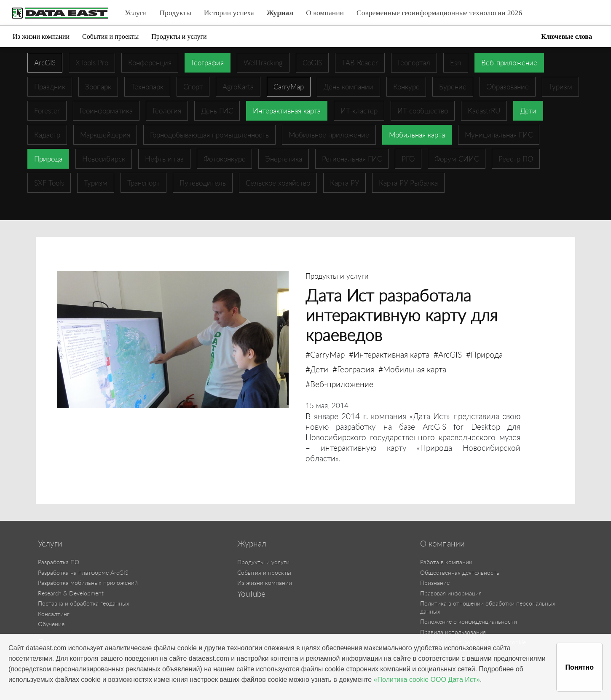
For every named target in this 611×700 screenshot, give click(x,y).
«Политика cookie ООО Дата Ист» (427, 680)
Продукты (175, 13)
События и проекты (110, 36)
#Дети (317, 369)
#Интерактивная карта (389, 354)
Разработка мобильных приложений (88, 583)
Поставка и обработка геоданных (84, 603)
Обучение (51, 624)
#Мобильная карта (412, 369)
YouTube (251, 594)
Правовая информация (451, 593)
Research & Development (71, 593)
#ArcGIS (448, 354)
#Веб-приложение (339, 384)
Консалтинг (54, 614)
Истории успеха (229, 13)
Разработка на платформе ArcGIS (83, 572)
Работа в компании (446, 562)
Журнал (280, 13)
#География (353, 369)
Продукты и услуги (179, 36)
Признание (435, 583)
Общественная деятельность (460, 572)
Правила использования (453, 632)
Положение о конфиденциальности (469, 621)
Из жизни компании (41, 36)
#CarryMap (325, 354)
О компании (325, 13)
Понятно (579, 667)
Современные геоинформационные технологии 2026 (439, 13)
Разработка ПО (59, 562)
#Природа (484, 354)
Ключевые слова (567, 36)
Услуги (136, 13)
